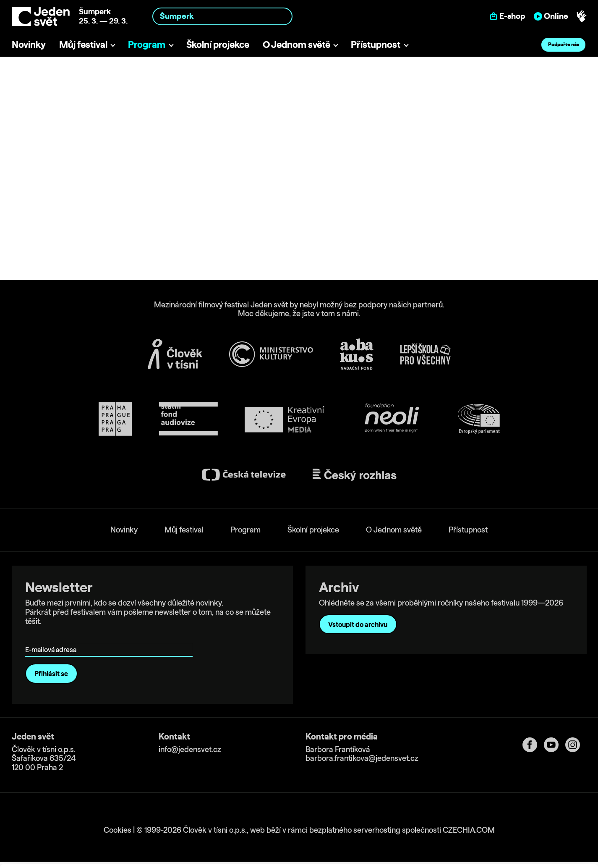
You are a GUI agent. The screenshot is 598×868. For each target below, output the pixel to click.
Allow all (528, 804)
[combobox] (222, 16)
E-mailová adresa (53, 638)
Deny (528, 839)
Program (147, 44)
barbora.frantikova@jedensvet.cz (362, 758)
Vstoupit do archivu (358, 624)
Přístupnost (376, 44)
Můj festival (83, 44)
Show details (129, 857)
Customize (528, 822)
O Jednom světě (296, 44)
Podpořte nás (564, 44)
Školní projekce (218, 44)
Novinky (29, 44)
